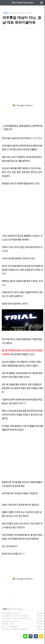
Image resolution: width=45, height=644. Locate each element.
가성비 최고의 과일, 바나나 (10, 621)
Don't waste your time (23, 3)
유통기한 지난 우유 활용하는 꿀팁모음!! (15, 629)
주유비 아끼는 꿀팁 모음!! (10, 626)
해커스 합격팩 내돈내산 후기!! (11, 613)
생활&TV (6, 13)
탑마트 (9, 486)
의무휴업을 (16, 482)
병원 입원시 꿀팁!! (8, 624)
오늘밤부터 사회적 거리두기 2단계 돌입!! (15, 616)
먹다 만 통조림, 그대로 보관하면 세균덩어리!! (16, 619)
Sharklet (14, 13)
